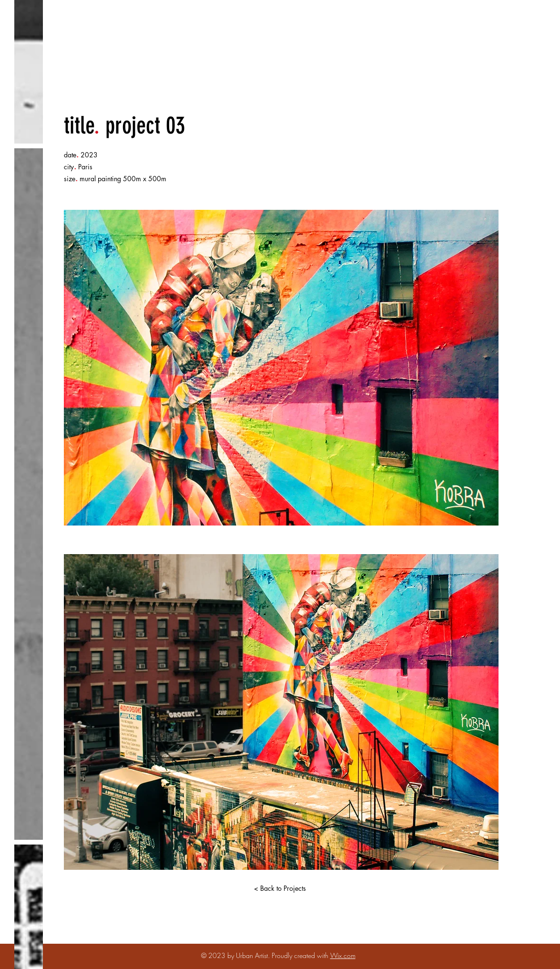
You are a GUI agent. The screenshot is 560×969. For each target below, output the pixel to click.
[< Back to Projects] (280, 888)
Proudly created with (301, 955)
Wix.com (343, 955)
